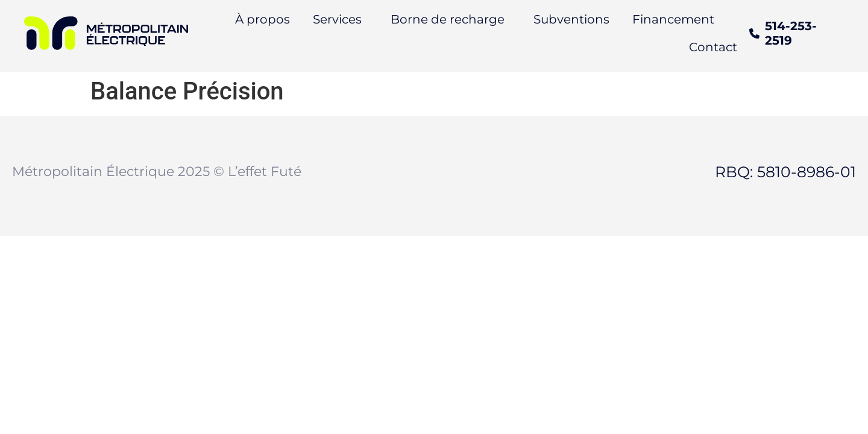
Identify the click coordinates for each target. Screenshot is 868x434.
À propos (263, 19)
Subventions (571, 19)
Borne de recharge (448, 19)
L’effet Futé (265, 171)
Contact (713, 47)
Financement (673, 19)
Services (337, 19)
